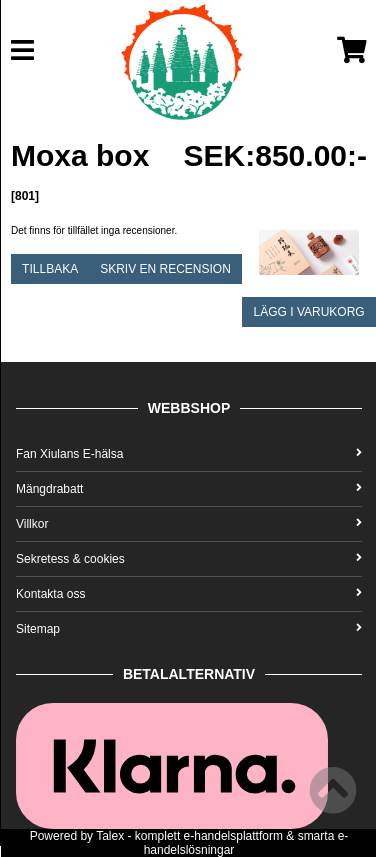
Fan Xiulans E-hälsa (189, 454)
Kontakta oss (189, 594)
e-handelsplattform (233, 836)
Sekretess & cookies (189, 559)
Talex (110, 836)
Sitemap (189, 629)
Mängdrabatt (189, 489)
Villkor (189, 524)
